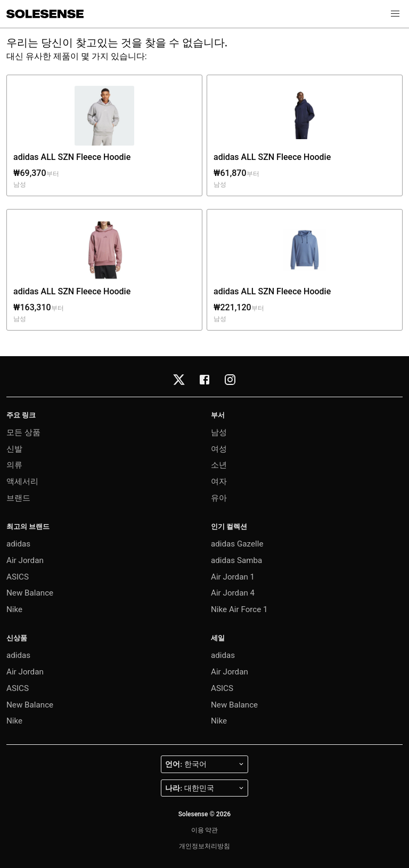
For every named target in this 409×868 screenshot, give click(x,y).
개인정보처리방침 (204, 846)
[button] (395, 14)
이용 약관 (205, 830)
